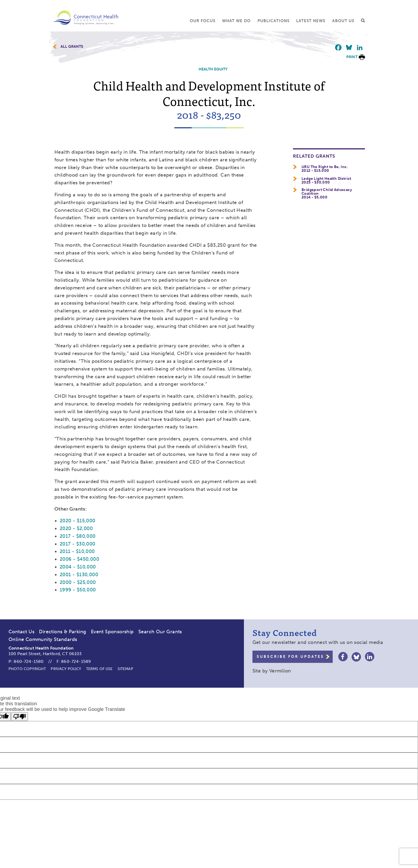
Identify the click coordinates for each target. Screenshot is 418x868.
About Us (343, 21)
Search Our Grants (160, 632)
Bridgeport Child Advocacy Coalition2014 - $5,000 (327, 194)
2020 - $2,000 (76, 528)
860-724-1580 (29, 661)
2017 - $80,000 (78, 536)
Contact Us (21, 632)
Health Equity (213, 69)
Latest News (311, 21)
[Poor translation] (19, 717)
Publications (274, 21)
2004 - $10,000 (78, 567)
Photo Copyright (27, 669)
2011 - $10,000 (77, 551)
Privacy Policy (66, 669)
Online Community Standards (43, 639)
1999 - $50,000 (78, 590)
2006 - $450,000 (79, 559)
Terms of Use (99, 669)
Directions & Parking (63, 632)
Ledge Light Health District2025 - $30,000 (326, 181)
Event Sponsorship (112, 632)
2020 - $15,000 (78, 521)
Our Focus (203, 21)
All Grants (72, 47)
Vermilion (280, 671)
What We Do (236, 21)
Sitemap (125, 669)
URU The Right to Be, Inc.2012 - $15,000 (325, 169)
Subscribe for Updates (290, 657)
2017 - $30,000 (78, 544)
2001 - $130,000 (79, 575)
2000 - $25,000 (78, 582)
